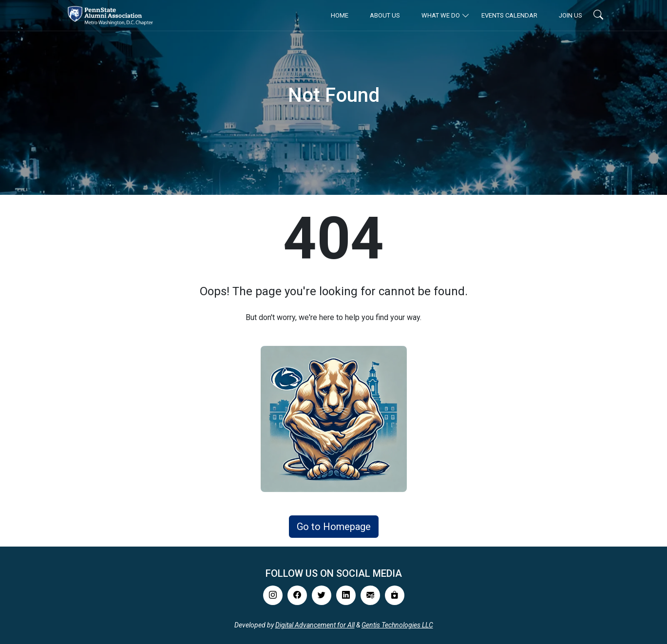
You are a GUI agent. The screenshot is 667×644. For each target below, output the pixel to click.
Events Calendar (509, 15)
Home (340, 15)
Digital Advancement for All (315, 625)
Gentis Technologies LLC (397, 625)
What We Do (441, 15)
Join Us (571, 15)
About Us (385, 15)
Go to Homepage (334, 527)
